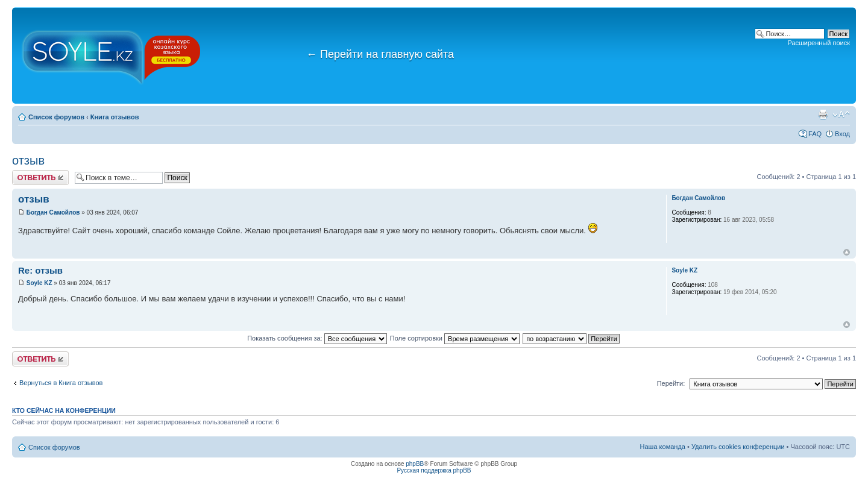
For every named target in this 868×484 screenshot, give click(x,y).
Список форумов (56, 117)
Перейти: (671, 383)
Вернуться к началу (847, 252)
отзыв (28, 160)
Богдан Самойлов (53, 212)
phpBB (415, 464)
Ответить (40, 178)
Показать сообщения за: (317, 338)
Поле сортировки (455, 338)
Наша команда (663, 447)
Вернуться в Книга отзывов (61, 383)
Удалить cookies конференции (738, 447)
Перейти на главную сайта (380, 54)
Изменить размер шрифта (841, 115)
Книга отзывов (115, 117)
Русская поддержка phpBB (434, 470)
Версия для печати (823, 115)
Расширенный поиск (819, 43)
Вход (842, 134)
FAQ (815, 134)
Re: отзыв (40, 270)
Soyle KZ (39, 283)
